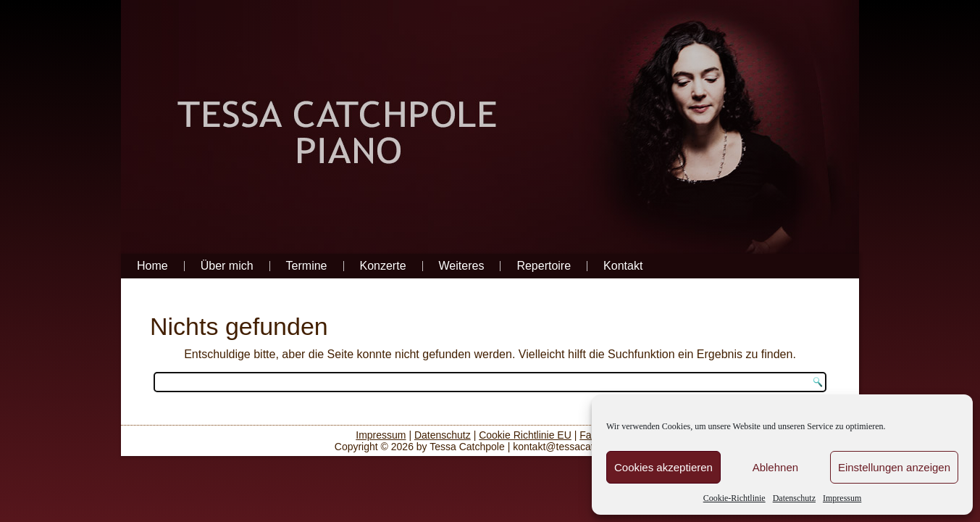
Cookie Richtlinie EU (525, 435)
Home (152, 266)
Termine (307, 266)
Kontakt (623, 266)
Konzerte (383, 266)
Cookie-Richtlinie (734, 498)
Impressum (842, 498)
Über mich (227, 266)
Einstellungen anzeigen (894, 467)
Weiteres (462, 266)
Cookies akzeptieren (663, 467)
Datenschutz (794, 498)
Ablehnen (775, 467)
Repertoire (544, 266)
